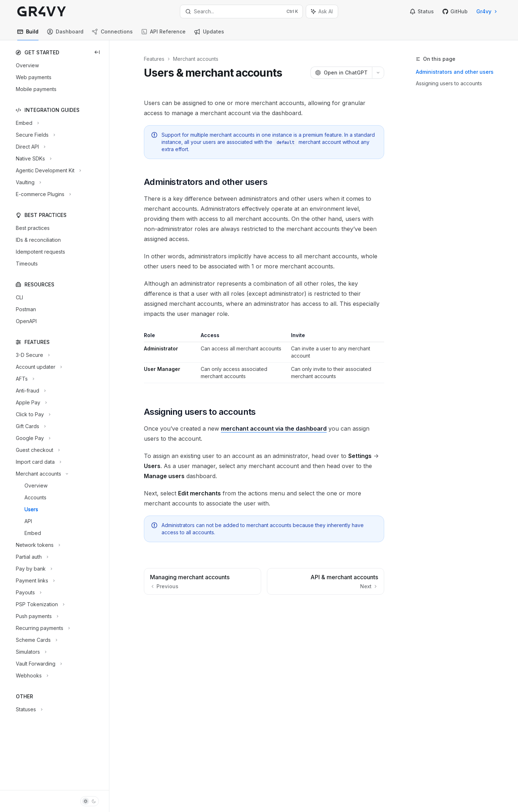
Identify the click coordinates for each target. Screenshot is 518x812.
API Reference (163, 34)
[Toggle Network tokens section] (37, 545)
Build (28, 34)
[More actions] (378, 73)
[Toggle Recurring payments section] (42, 628)
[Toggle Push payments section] (36, 616)
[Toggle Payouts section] (28, 593)
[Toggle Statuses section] (28, 709)
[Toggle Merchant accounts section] (41, 474)
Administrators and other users (455, 72)
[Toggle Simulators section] (30, 652)
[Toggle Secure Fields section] (35, 135)
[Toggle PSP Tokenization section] (39, 604)
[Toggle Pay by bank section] (33, 569)
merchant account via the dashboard (274, 428)
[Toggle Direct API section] (30, 147)
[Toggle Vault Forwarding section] (38, 664)
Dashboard (65, 34)
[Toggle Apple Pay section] (31, 403)
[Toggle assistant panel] (322, 12)
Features (154, 59)
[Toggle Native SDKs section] (33, 159)
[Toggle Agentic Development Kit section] (48, 171)
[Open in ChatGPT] (341, 73)
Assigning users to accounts (449, 83)
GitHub (455, 11)
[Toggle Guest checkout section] (37, 450)
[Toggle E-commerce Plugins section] (43, 194)
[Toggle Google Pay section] (32, 438)
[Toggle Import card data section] (38, 462)
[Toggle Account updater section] (38, 367)
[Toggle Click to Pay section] (32, 414)
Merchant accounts (196, 59)
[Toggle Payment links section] (35, 581)
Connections (112, 34)
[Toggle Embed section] (27, 123)
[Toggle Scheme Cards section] (36, 640)
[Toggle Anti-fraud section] (30, 391)
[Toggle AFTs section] (24, 379)
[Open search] (241, 12)
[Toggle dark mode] (90, 801)
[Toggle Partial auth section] (31, 557)
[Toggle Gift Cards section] (30, 426)
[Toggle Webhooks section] (31, 676)
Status (422, 11)
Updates (209, 34)
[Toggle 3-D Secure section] (32, 355)
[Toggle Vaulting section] (28, 182)
